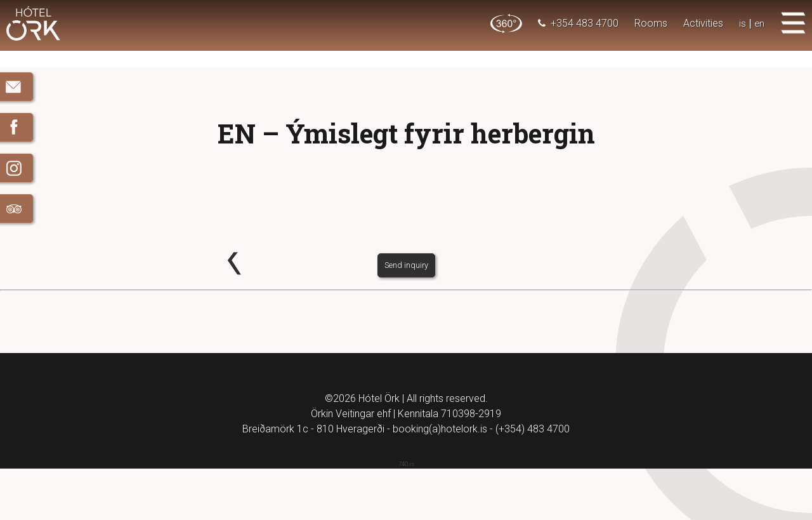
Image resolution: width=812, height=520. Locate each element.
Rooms (650, 23)
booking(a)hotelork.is (440, 480)
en (759, 23)
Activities (703, 23)
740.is (406, 515)
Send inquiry (406, 316)
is (742, 23)
